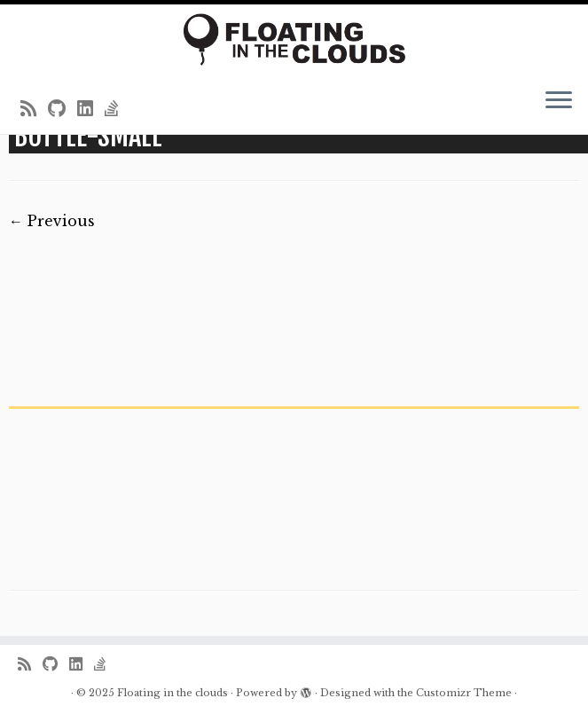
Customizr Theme (464, 693)
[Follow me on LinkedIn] (91, 109)
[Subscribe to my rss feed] (34, 109)
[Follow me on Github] (63, 109)
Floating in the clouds (172, 693)
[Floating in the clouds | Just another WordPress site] (294, 39)
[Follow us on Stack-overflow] (118, 109)
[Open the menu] (559, 102)
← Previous (52, 221)
